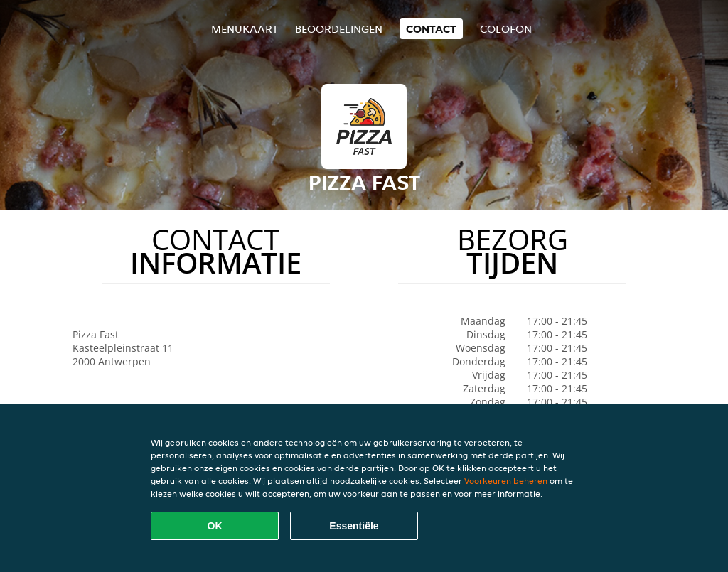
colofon (506, 29)
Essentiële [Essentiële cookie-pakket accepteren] (354, 526)
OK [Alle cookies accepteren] (215, 526)
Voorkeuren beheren (506, 481)
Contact (431, 29)
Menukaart (245, 29)
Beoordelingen (339, 29)
